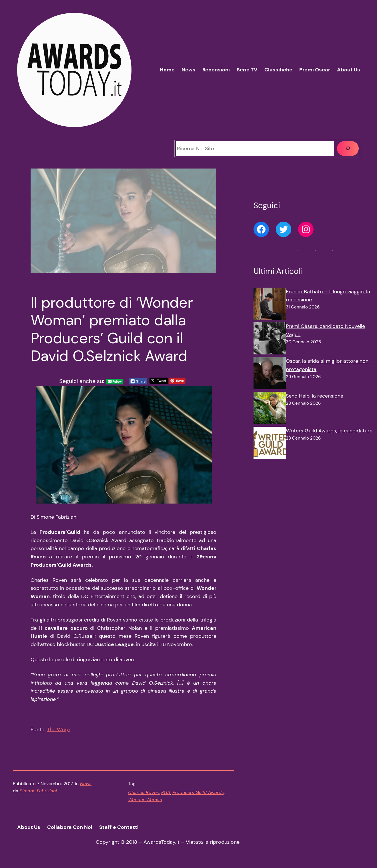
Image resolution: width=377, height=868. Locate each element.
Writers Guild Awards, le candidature (329, 431)
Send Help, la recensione (315, 396)
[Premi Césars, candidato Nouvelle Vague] (270, 340)
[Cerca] (348, 149)
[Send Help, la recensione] (270, 409)
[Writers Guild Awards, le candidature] (270, 444)
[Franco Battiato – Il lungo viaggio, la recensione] (270, 305)
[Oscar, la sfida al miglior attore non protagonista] (270, 374)
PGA (166, 792)
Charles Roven (144, 792)
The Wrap (58, 729)
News (86, 784)
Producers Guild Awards (198, 792)
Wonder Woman (145, 800)
